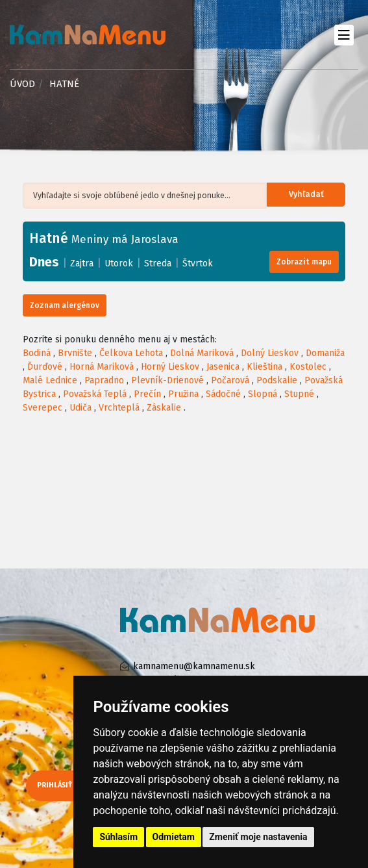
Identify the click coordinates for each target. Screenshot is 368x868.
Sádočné (223, 394)
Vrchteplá (119, 408)
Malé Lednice (50, 380)
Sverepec (43, 408)
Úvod (22, 84)
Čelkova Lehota (131, 353)
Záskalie (164, 408)
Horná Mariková (102, 367)
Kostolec (308, 367)
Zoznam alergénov (65, 305)
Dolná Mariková (202, 353)
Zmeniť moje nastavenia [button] (258, 837)
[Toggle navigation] (344, 35)
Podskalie (277, 380)
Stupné (299, 394)
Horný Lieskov (170, 367)
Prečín (147, 394)
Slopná (263, 394)
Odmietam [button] (174, 837)
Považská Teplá (95, 394)
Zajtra (82, 263)
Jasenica (223, 367)
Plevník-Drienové (167, 380)
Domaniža (325, 353)
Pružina (183, 394)
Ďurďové (45, 367)
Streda (158, 263)
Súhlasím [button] (118, 837)
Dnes (44, 262)
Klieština (264, 367)
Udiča (80, 408)
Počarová (230, 380)
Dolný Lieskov (270, 353)
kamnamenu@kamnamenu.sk (194, 666)
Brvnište (75, 353)
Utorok (119, 263)
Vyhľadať (313, 196)
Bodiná (37, 353)
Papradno (104, 380)
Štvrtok (198, 263)
